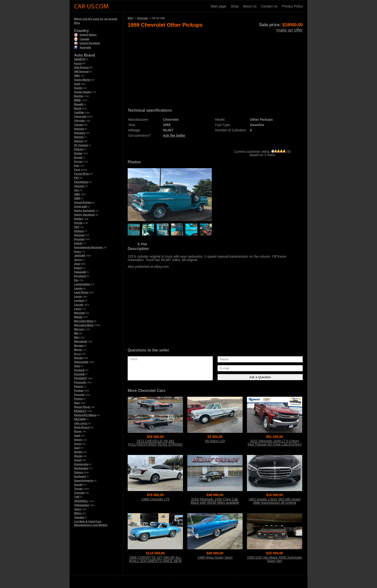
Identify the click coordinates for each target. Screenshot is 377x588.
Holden (79, 219)
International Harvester (88, 247)
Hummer (79, 235)
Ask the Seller (174, 135)
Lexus (78, 296)
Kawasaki (80, 272)
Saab (77, 435)
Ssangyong (81, 464)
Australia (82, 47)
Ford (77, 170)
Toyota (78, 489)
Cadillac (79, 112)
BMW (77, 100)
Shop (235, 6)
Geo (77, 190)
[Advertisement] (215, 66)
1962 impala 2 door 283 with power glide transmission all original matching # (275, 503)
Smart (78, 460)
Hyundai (79, 239)
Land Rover (81, 292)
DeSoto (79, 149)
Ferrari (78, 161)
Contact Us (269, 6)
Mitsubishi (81, 341)
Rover (78, 431)
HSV (77, 227)
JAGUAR (80, 256)
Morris (78, 350)
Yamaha (79, 517)
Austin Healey (83, 92)
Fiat (76, 166)
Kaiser (78, 268)
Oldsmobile (81, 362)
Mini (77, 337)
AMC (77, 76)
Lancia (78, 288)
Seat (77, 448)
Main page (218, 6)
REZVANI (80, 419)
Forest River (82, 174)
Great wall (80, 206)
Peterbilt (79, 374)
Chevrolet (80, 116)
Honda (78, 223)
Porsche (79, 395)
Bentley (79, 96)
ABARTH (80, 59)
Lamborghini (82, 284)
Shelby (78, 452)
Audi (77, 84)
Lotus (78, 309)
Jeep (77, 264)
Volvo (78, 509)
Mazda (78, 317)
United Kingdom (87, 43)
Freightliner (81, 182)
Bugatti (79, 104)
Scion (78, 444)
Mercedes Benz (84, 321)
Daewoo (79, 129)
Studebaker (81, 468)
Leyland (79, 300)
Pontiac (79, 390)
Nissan (78, 358)
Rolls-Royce (82, 427)
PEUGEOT (81, 378)
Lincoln (79, 305)
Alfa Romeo (81, 67)
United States (85, 35)
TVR (77, 497)
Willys (78, 513)
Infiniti (78, 243)
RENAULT (80, 411)
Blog (77, 23)
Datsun (79, 141)
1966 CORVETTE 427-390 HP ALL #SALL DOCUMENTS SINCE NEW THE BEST (155, 561)
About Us (250, 6)
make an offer (289, 30)
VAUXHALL (81, 501)
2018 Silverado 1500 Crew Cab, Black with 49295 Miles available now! (215, 503)
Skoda (78, 456)
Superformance (84, 480)
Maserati (79, 313)
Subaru (79, 472)
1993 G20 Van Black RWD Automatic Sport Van (275, 559)
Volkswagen (82, 505)
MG (76, 333)
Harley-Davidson (85, 215)
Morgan (79, 345)
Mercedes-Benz (84, 325)
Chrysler (79, 121)
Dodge (78, 153)
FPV (77, 178)
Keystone (80, 276)
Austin (78, 88)
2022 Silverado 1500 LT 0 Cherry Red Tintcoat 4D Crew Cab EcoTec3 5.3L (275, 444)
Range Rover (82, 407)
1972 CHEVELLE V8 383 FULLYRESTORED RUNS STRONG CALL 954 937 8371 (155, 444)
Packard (79, 370)
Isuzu (77, 251)
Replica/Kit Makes (85, 415)
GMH (77, 198)
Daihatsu (80, 133)
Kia (76, 280)
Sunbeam (80, 476)
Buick (78, 108)
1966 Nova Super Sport (215, 557)
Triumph (79, 493)
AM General (81, 71)
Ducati (78, 157)
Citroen (79, 125)
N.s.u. (78, 354)
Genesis (79, 186)
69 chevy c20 (215, 441)
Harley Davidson (84, 211)
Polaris (79, 386)
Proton (78, 399)
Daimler (79, 137)
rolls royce (81, 423)
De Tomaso (81, 145)
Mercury (79, 329)
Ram (77, 403)
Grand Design (83, 202)
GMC (77, 194)
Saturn (78, 440)
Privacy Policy (292, 6)
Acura (78, 63)
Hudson (79, 231)
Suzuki (78, 485)
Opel (77, 366)
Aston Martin (82, 80)
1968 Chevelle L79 (155, 499)
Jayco (78, 260)
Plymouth (80, 382)
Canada (82, 39)
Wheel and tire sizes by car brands (96, 19)
